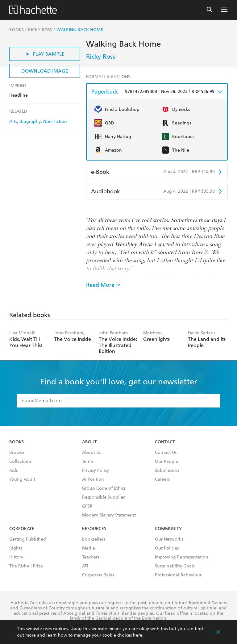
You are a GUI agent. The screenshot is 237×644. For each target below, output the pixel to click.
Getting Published (28, 539)
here (138, 635)
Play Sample (45, 54)
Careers (162, 479)
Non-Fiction (55, 121)
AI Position (93, 479)
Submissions (167, 470)
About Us (91, 453)
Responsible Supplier (103, 497)
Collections (20, 462)
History (16, 557)
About (89, 442)
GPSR (87, 506)
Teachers (91, 557)
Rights (16, 548)
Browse (17, 453)
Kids (13, 470)
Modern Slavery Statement (109, 515)
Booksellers (94, 539)
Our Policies (167, 548)
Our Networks (169, 539)
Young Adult (22, 479)
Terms (88, 462)
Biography (30, 121)
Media (89, 548)
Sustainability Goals (175, 566)
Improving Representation (182, 557)
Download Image (45, 71)
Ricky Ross (101, 56)
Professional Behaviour (178, 575)
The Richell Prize (26, 566)
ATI (85, 566)
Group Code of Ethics (104, 488)
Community (168, 529)
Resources (94, 529)
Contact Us (166, 453)
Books (17, 442)
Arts (13, 121)
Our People (166, 462)
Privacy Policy (96, 470)
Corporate (22, 529)
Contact (165, 442)
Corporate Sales (98, 575)
